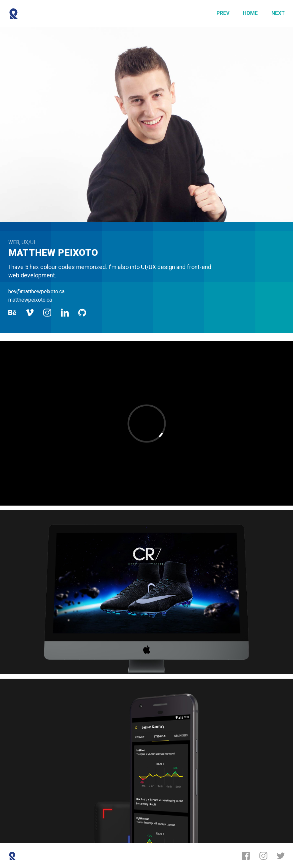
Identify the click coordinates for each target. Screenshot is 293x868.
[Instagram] (47, 313)
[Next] (278, 13)
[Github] (82, 313)
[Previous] (223, 13)
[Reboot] (13, 13)
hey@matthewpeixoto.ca (36, 291)
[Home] (250, 13)
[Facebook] (246, 856)
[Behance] (12, 313)
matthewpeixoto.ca (30, 300)
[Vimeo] (30, 313)
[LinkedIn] (65, 313)
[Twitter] (281, 856)
